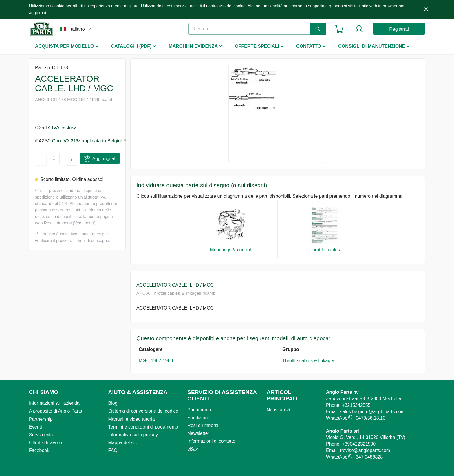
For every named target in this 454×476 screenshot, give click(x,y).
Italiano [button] (77, 29)
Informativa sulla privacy (133, 435)
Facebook (39, 450)
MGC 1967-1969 (156, 361)
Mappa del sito (123, 443)
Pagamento (199, 410)
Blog (113, 403)
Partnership (41, 419)
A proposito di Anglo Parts (55, 411)
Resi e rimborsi (203, 425)
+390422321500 (359, 444)
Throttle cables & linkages (309, 361)
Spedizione (199, 418)
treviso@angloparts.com (365, 450)
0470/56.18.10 (371, 418)
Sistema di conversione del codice (143, 411)
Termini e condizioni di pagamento (143, 427)
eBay (193, 449)
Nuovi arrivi (278, 410)
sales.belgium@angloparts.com (372, 412)
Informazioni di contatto (211, 441)
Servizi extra (42, 435)
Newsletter (198, 433)
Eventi (35, 427)
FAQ (113, 450)
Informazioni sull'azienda (54, 403)
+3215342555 (356, 405)
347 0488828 (369, 457)
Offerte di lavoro (45, 443)
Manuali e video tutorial (132, 419)
